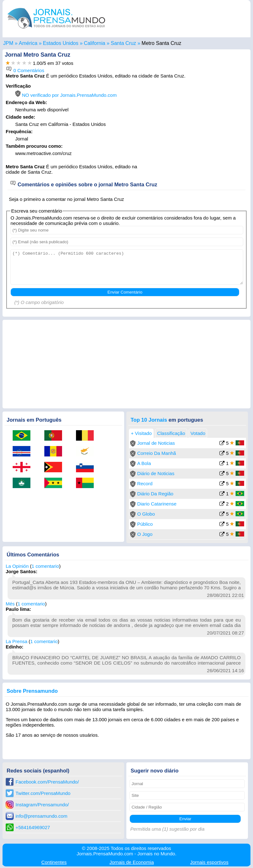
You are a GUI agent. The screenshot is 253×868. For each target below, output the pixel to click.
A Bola (144, 463)
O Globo (146, 514)
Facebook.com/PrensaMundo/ (47, 782)
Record (145, 484)
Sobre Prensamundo (32, 691)
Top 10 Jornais (149, 420)
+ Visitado (141, 433)
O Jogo (145, 534)
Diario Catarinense (157, 504)
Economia (132, 862)
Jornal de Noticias (156, 443)
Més (10, 604)
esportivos (209, 862)
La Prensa (16, 641)
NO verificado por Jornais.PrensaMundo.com (66, 95)
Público (145, 524)
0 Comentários (25, 70)
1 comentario (45, 566)
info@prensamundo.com (41, 816)
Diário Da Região (155, 494)
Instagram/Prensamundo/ (42, 805)
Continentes (54, 862)
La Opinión (17, 566)
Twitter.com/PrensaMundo (43, 793)
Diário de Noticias (156, 473)
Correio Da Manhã (157, 453)
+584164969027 (33, 827)
